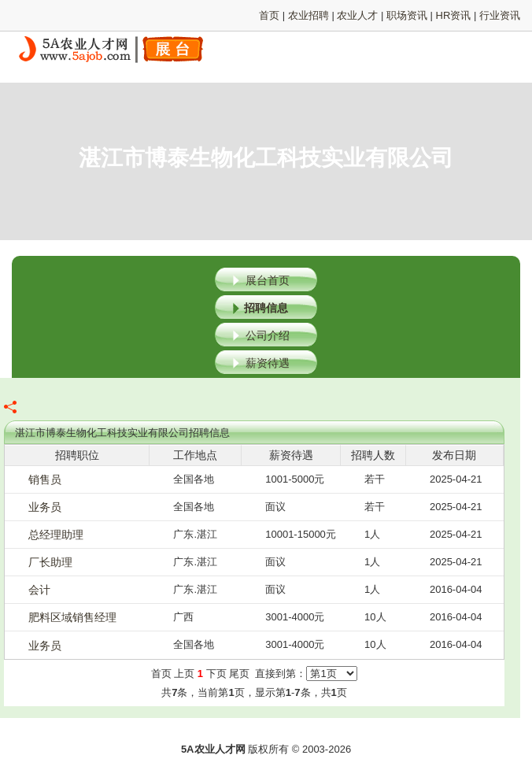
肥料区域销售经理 (72, 617)
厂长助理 (50, 562)
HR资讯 (454, 15)
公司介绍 (268, 335)
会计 (39, 590)
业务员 (45, 507)
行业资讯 (500, 15)
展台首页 (268, 280)
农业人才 (357, 15)
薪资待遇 (268, 363)
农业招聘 (308, 15)
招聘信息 (266, 308)
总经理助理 (56, 535)
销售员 (45, 479)
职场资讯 (407, 15)
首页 (269, 15)
